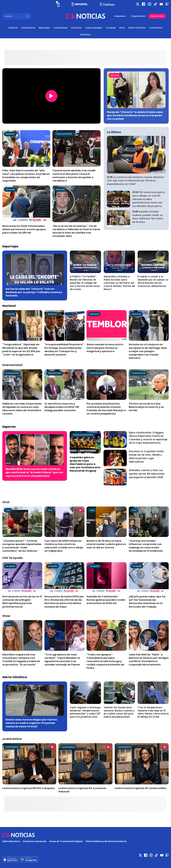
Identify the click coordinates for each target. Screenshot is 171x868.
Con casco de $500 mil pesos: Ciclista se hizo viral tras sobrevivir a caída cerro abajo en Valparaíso (64, 546)
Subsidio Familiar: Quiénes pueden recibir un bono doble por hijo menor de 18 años (148, 217)
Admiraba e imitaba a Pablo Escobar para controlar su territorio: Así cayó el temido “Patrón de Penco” (119, 283)
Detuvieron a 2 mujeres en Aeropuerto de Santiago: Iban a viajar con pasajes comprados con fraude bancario (148, 351)
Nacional (13, 28)
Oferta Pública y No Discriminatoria (106, 841)
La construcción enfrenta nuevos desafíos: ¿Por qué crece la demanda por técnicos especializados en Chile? (136, 181)
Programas (120, 16)
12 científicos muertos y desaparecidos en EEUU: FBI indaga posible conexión (62, 407)
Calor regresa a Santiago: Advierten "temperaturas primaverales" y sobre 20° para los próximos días (85, 712)
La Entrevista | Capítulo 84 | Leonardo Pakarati (82, 790)
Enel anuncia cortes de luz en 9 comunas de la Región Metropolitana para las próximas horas (22, 602)
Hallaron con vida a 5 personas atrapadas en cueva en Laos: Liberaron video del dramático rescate (22, 409)
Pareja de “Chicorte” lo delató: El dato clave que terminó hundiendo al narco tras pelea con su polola (135, 115)
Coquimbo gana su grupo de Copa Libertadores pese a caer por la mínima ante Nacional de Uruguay (85, 464)
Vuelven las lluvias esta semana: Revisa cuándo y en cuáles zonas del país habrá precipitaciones (119, 712)
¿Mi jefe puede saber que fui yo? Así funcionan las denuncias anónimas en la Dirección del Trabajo (147, 602)
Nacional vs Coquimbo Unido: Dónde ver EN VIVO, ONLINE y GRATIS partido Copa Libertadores (146, 457)
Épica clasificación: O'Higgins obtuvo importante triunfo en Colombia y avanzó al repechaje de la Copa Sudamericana (148, 438)
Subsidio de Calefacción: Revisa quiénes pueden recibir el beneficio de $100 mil (106, 600)
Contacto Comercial (34, 841)
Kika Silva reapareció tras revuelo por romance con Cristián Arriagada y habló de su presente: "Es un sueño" (21, 660)
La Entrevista (156, 28)
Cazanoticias (61, 28)
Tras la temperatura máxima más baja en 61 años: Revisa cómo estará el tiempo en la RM (153, 712)
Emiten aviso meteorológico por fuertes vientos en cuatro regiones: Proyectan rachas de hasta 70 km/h (31, 723)
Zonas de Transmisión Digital (66, 841)
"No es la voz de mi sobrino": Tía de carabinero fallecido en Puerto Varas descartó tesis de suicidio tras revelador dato (76, 231)
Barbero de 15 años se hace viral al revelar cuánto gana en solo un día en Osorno (106, 544)
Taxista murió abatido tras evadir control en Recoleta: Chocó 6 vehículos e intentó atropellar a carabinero (74, 175)
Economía (76, 28)
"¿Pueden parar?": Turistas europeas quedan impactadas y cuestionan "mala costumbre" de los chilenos (22, 546)
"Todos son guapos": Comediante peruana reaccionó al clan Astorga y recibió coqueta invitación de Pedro (105, 661)
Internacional (28, 28)
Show (122, 28)
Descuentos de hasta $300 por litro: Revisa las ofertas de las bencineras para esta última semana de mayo (64, 602)
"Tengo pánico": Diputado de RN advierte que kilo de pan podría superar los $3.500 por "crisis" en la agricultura (21, 349)
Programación (138, 16)
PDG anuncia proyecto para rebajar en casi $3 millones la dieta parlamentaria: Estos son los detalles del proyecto (149, 199)
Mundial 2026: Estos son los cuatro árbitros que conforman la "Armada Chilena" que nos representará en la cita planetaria (34, 472)
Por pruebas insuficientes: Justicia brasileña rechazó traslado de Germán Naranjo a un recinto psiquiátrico (106, 409)
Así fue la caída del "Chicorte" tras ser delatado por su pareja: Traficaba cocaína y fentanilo (34, 292)
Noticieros (85, 35)
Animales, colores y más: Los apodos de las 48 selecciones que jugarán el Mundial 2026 (147, 474)
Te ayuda (111, 28)
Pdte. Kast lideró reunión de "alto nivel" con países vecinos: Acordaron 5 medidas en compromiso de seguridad (26, 175)
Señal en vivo (157, 16)
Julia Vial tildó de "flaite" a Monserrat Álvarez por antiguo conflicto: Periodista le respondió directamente (149, 660)
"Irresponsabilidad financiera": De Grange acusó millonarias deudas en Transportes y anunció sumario (64, 349)
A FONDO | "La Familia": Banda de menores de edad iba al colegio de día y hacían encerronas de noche (85, 283)
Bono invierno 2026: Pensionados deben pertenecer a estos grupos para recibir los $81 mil (24, 229)
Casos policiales (94, 28)
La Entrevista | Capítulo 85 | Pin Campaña (28, 788)
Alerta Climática (137, 28)
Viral (8, 510)
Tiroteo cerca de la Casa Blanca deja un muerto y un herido (146, 407)
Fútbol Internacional (83, 435)
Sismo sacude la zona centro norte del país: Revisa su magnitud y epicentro (105, 348)
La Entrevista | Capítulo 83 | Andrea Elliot (141, 788)
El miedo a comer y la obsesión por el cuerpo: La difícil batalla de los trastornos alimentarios (153, 281)
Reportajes (44, 28)
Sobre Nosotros (11, 841)
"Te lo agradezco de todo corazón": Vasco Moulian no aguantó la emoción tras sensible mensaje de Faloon (62, 660)
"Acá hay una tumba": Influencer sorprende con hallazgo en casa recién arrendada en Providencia (146, 546)
